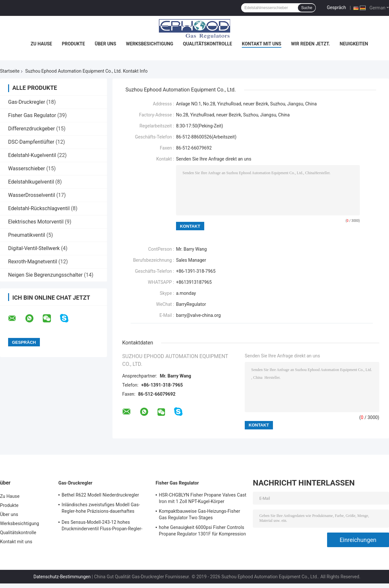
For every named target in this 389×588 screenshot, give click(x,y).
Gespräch (336, 7)
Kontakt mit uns (262, 44)
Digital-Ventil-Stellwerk (34, 248)
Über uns (105, 44)
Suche (307, 8)
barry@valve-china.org (198, 315)
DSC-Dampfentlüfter (31, 142)
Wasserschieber (27, 168)
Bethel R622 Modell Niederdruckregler (100, 495)
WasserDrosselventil (32, 195)
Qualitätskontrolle (207, 44)
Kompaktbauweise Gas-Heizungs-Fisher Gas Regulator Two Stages (200, 514)
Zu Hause (41, 44)
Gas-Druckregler (27, 102)
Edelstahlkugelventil (31, 182)
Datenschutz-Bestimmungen (62, 577)
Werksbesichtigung (149, 44)
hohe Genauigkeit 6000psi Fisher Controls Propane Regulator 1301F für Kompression (202, 531)
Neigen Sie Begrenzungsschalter (45, 275)
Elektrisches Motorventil (36, 222)
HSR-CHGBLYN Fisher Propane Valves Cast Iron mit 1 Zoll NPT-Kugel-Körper (203, 498)
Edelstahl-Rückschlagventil (39, 208)
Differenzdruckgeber (31, 129)
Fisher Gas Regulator (32, 115)
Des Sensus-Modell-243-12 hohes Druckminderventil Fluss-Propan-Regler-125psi (102, 526)
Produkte (73, 44)
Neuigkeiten (354, 44)
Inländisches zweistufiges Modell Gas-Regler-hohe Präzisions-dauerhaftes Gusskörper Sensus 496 (101, 509)
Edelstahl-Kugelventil (32, 155)
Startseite (10, 71)
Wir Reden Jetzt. (311, 44)
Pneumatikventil (27, 235)
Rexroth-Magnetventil (33, 262)
